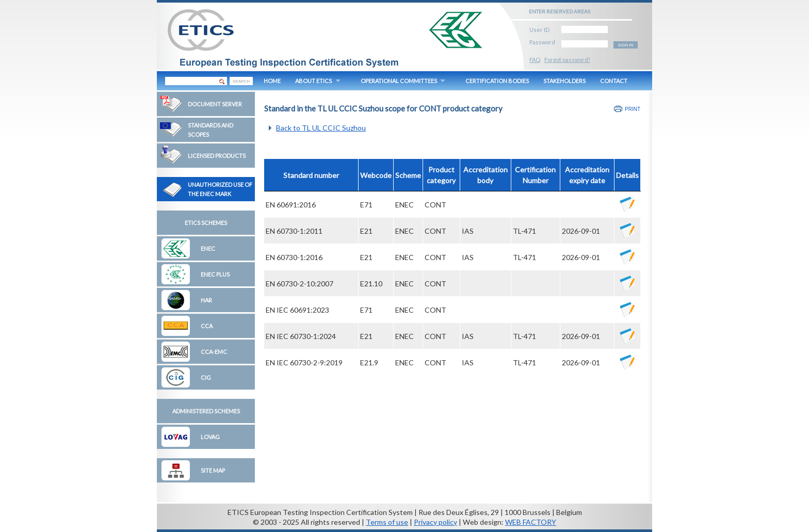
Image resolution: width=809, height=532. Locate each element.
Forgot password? (567, 60)
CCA (207, 326)
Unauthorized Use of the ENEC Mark (220, 189)
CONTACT (614, 81)
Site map (213, 470)
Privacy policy (435, 522)
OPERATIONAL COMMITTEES (399, 81)
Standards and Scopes (211, 130)
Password (542, 41)
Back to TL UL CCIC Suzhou (321, 128)
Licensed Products (217, 156)
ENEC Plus (215, 274)
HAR (206, 300)
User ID (539, 28)
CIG (206, 377)
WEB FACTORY (531, 522)
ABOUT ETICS (313, 81)
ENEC (208, 248)
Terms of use (387, 522)
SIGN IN (626, 45)
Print (633, 109)
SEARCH (241, 81)
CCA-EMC (214, 352)
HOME (272, 81)
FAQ (535, 60)
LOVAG (210, 437)
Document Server (215, 104)
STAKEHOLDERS (564, 81)
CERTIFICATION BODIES (497, 81)
